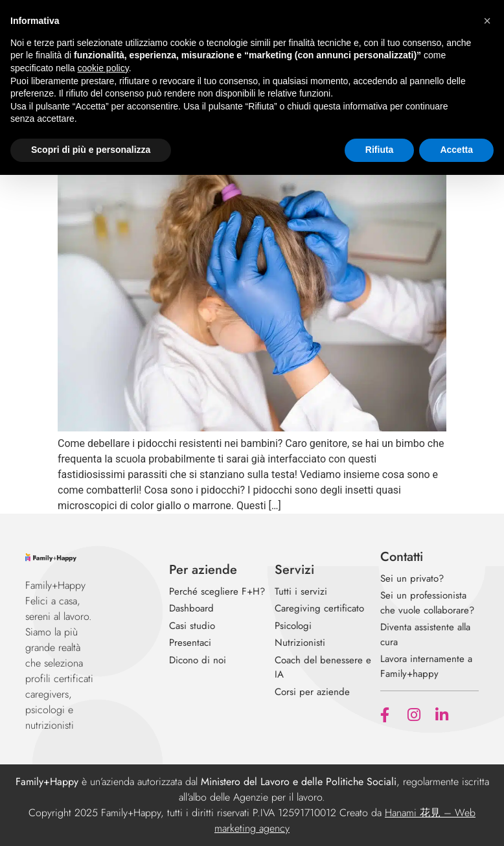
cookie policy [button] (103, 68)
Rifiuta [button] (380, 150)
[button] (487, 21)
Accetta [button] (456, 150)
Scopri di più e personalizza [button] (91, 150)
